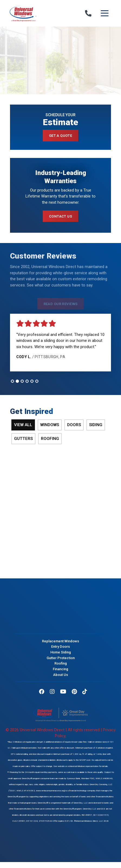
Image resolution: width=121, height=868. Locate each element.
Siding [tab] (96, 425)
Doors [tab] (74, 425)
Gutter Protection (61, 658)
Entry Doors (60, 647)
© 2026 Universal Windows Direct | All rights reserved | (54, 730)
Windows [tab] (50, 425)
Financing (60, 669)
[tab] (12, 381)
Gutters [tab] (23, 439)
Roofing (61, 663)
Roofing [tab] (50, 439)
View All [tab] (23, 425)
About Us (60, 674)
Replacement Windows (60, 641)
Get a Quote (61, 136)
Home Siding (61, 652)
